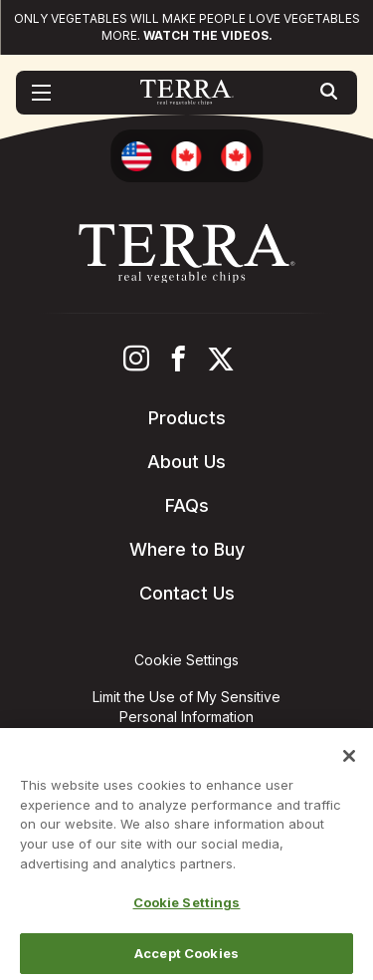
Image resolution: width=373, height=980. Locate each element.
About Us (186, 462)
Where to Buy (187, 549)
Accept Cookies (186, 958)
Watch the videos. (208, 35)
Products (187, 418)
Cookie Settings (187, 907)
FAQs (187, 505)
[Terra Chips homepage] (186, 93)
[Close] (349, 761)
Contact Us (187, 593)
